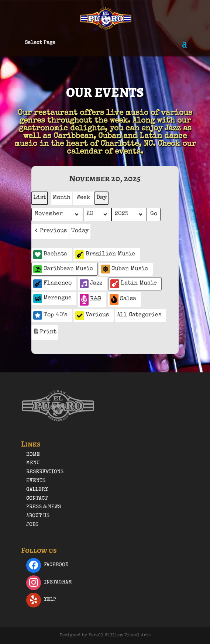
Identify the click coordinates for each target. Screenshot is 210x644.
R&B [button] (91, 299)
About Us (38, 516)
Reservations (45, 472)
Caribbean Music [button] (63, 269)
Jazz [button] (91, 284)
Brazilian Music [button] (105, 255)
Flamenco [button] (52, 284)
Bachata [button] (50, 255)
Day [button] (101, 198)
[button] (50, 232)
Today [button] (80, 231)
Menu (33, 463)
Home (33, 455)
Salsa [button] (123, 299)
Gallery (37, 490)
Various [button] (92, 316)
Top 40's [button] (50, 315)
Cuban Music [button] (125, 269)
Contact (37, 499)
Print (45, 333)
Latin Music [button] (134, 284)
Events (36, 481)
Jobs (32, 525)
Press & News (44, 507)
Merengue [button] (52, 299)
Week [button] (83, 198)
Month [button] (62, 198)
